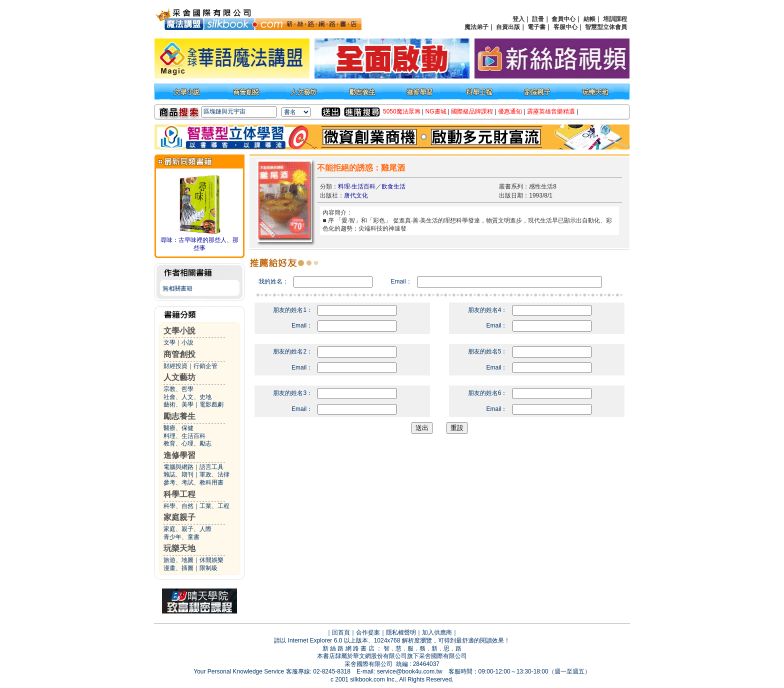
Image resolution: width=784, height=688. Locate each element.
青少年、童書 (181, 537)
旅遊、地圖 (178, 560)
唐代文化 (356, 195)
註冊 (538, 19)
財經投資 (175, 366)
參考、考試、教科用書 (193, 482)
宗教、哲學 (178, 389)
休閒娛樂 (211, 560)
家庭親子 (179, 517)
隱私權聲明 (401, 632)
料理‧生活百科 (357, 186)
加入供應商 (437, 632)
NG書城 (436, 111)
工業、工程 (214, 506)
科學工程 (179, 494)
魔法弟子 (476, 27)
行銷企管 (205, 366)
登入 (518, 19)
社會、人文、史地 (187, 397)
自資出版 (508, 27)
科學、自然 (178, 506)
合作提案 (368, 632)
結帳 (589, 19)
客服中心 (565, 27)
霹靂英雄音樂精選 (551, 111)
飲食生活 (393, 186)
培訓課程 (615, 19)
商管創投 (179, 354)
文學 (169, 342)
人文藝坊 (179, 377)
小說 (187, 342)
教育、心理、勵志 (187, 443)
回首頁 (341, 632)
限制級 (208, 568)
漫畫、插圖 (178, 568)
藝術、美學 (178, 404)
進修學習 (179, 455)
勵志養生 (179, 416)
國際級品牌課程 (472, 111)
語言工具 (211, 467)
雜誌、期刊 (178, 474)
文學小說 (179, 331)
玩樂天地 (179, 548)
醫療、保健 (178, 428)
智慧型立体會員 (606, 27)
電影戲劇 (211, 404)
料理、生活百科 (184, 436)
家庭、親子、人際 (187, 529)
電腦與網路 (178, 467)
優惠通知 (510, 111)
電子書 (536, 27)
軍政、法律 (214, 474)
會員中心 (563, 19)
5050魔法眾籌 (402, 111)
